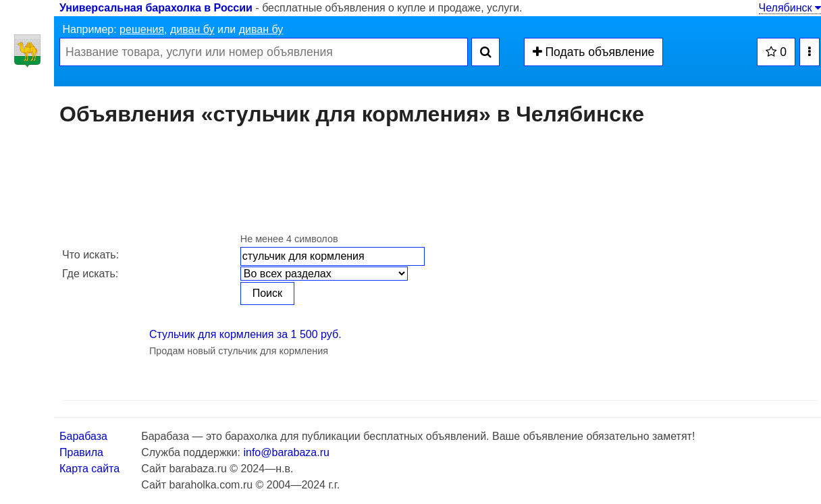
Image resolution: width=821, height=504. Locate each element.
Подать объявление (594, 52)
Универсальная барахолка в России (156, 8)
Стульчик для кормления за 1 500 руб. (245, 334)
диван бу (192, 29)
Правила (81, 452)
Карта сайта (89, 469)
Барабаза (83, 436)
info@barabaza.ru (286, 452)
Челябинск (790, 8)
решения (142, 29)
